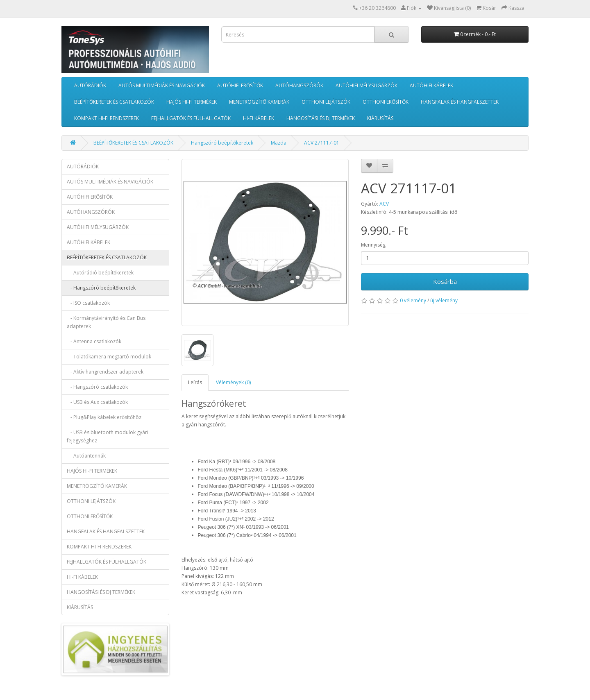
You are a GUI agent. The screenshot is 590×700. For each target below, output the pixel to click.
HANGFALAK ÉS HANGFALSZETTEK (460, 102)
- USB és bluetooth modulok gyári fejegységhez (108, 436)
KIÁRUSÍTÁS (380, 118)
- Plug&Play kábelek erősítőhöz (104, 417)
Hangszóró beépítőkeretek (222, 143)
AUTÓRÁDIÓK (90, 85)
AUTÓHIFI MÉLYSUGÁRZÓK (366, 85)
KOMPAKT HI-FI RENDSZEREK (107, 118)
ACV (384, 204)
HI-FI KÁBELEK (259, 118)
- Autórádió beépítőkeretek (100, 273)
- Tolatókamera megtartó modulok (109, 357)
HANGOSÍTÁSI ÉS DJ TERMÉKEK (321, 118)
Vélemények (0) (233, 382)
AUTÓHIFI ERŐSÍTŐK (240, 85)
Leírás (195, 382)
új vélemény (444, 300)
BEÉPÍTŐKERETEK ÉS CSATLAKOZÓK (114, 102)
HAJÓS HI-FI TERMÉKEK (192, 102)
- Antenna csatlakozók (94, 341)
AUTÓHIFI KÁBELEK (431, 85)
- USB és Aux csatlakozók (97, 402)
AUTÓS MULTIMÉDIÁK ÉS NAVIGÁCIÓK (162, 85)
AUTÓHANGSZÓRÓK (299, 85)
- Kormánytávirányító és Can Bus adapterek (106, 322)
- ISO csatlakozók (88, 303)
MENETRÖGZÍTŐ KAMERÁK (259, 102)
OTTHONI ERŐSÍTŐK (386, 102)
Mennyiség (373, 245)
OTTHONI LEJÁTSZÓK (326, 102)
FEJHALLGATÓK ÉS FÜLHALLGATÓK (191, 118)
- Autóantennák (86, 456)
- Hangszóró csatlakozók (97, 387)
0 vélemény (413, 300)
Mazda (279, 143)
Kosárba (445, 281)
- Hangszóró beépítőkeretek (101, 288)
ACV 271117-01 (322, 143)
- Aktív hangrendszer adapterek (105, 372)
